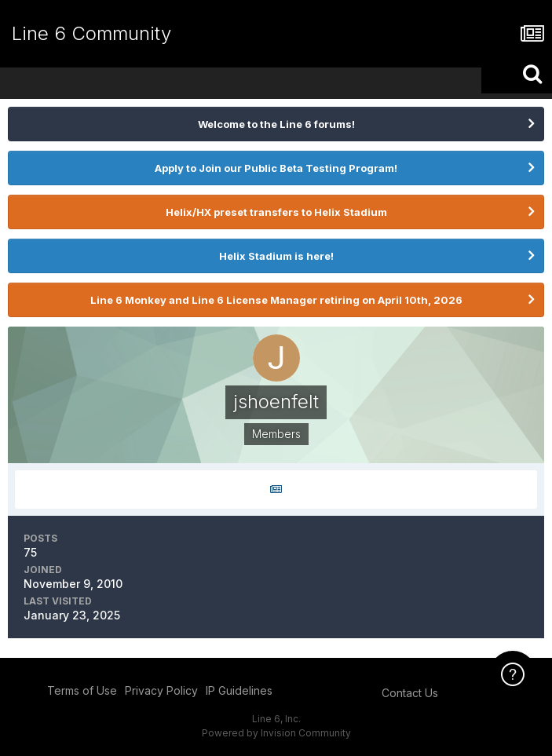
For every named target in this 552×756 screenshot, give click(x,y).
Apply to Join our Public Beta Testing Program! (276, 168)
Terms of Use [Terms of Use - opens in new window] (82, 690)
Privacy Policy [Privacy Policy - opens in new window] (161, 690)
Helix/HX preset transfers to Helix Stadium (276, 212)
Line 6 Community (91, 33)
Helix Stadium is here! (276, 256)
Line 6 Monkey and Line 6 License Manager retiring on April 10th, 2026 (276, 300)
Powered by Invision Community (276, 733)
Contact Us (410, 693)
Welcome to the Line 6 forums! (276, 124)
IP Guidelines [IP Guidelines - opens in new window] (239, 690)
